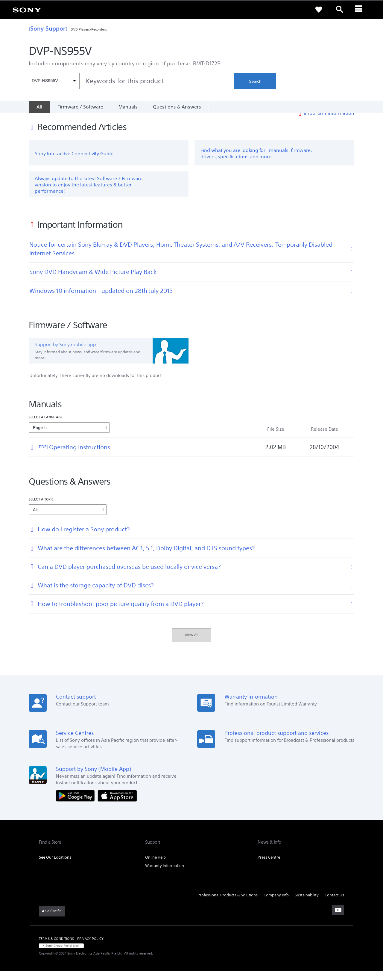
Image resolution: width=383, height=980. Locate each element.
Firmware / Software (80, 107)
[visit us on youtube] (338, 919)
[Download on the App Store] (117, 804)
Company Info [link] (276, 904)
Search (255, 81)
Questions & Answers (177, 107)
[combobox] (132, 81)
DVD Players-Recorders (89, 29)
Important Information (329, 122)
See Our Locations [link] (55, 866)
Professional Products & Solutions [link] (228, 904)
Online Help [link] (155, 866)
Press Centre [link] (269, 866)
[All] (39, 107)
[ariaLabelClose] (361, 10)
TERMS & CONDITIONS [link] (56, 947)
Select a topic (41, 508)
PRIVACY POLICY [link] (90, 947)
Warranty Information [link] (165, 874)
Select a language (46, 426)
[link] (27, 10)
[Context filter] (54, 81)
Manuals (128, 107)
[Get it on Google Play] (77, 804)
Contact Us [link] (334, 904)
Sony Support (48, 28)
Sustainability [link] (307, 904)
